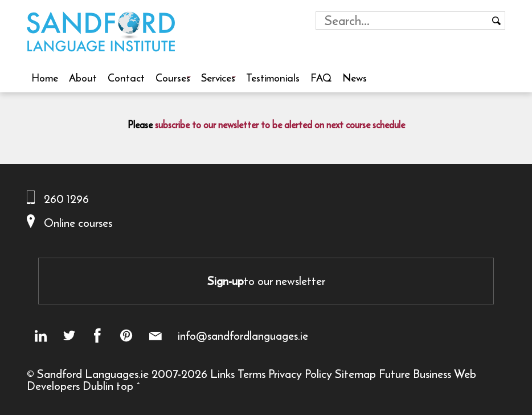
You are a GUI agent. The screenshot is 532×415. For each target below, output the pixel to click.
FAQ (321, 78)
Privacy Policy (300, 374)
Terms (251, 374)
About (83, 78)
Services (218, 78)
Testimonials (273, 78)
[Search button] (496, 21)
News (355, 78)
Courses (173, 78)
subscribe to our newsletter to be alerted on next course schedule (280, 125)
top (125, 386)
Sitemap (355, 374)
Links (222, 374)
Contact (126, 78)
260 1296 (66, 199)
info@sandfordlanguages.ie (243, 336)
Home (45, 78)
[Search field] (402, 21)
